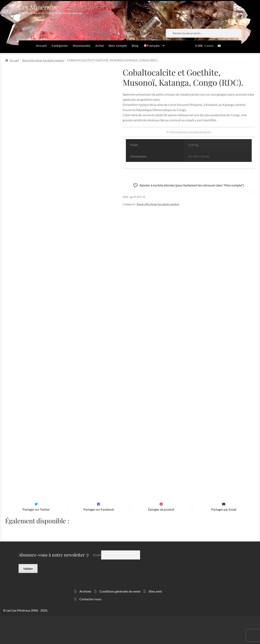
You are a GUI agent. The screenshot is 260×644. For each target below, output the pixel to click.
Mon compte (118, 46)
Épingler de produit (161, 537)
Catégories (60, 46)
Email (97, 583)
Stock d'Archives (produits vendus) (43, 60)
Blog (135, 46)
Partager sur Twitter (36, 537)
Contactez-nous (90, 627)
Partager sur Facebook (99, 537)
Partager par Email (224, 537)
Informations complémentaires (189, 132)
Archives (85, 619)
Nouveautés (82, 46)
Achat (99, 46)
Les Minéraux (38, 7)
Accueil (41, 46)
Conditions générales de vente (120, 619)
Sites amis (155, 619)
